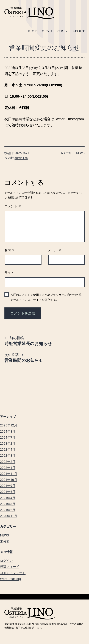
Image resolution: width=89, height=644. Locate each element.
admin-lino (21, 158)
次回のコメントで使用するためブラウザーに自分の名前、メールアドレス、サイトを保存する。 (47, 297)
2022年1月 (8, 468)
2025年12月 (9, 425)
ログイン (6, 561)
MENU (47, 31)
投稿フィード (10, 567)
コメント (13, 206)
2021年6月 (8, 492)
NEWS (80, 153)
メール (55, 250)
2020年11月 (9, 516)
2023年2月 (8, 443)
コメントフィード (13, 573)
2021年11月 (9, 474)
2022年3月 (8, 455)
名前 (10, 250)
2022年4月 (8, 449)
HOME (32, 31)
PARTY (62, 31)
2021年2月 (8, 510)
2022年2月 (8, 462)
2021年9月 (8, 486)
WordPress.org (11, 579)
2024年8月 (8, 431)
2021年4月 (8, 498)
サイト (9, 273)
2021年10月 (9, 480)
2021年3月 (8, 504)
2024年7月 (8, 437)
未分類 (5, 541)
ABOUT (78, 31)
